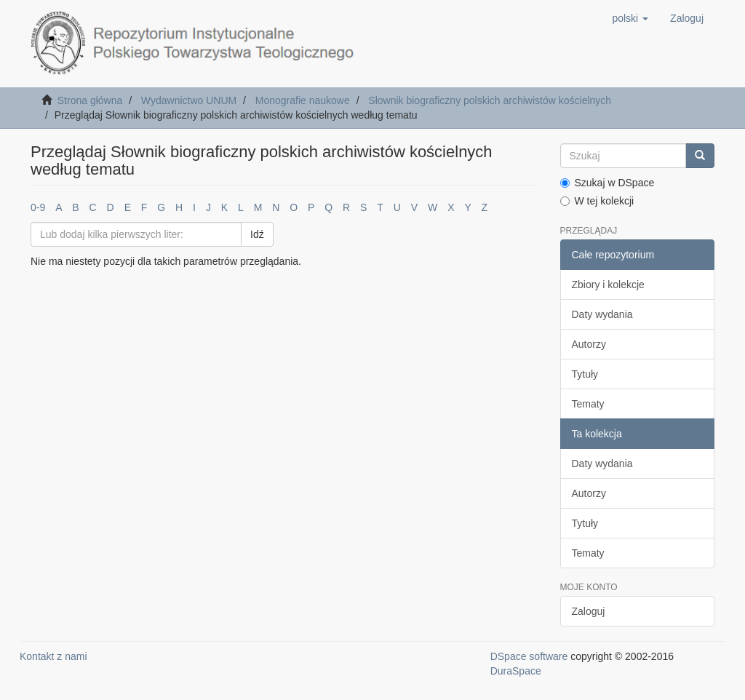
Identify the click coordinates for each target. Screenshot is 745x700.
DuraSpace (516, 671)
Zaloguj (589, 611)
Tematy (588, 404)
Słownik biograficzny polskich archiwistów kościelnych (490, 100)
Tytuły (585, 374)
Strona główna (90, 100)
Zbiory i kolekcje (608, 285)
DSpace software (529, 656)
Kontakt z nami (53, 656)
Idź (257, 234)
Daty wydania (602, 314)
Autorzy (589, 344)
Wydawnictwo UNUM (189, 100)
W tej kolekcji (597, 201)
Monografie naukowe (303, 100)
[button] (630, 18)
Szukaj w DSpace (607, 183)
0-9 (38, 207)
